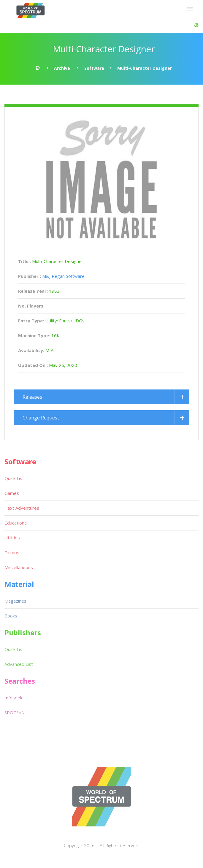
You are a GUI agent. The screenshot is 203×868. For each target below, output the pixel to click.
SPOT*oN (15, 712)
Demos (12, 552)
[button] (196, 25)
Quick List (14, 478)
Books (11, 616)
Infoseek (13, 698)
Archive (62, 68)
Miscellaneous (19, 567)
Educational (16, 523)
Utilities (12, 538)
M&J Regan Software (63, 276)
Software (94, 68)
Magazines (15, 601)
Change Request (41, 418)
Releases (32, 397)
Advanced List (19, 664)
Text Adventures (22, 508)
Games (12, 493)
